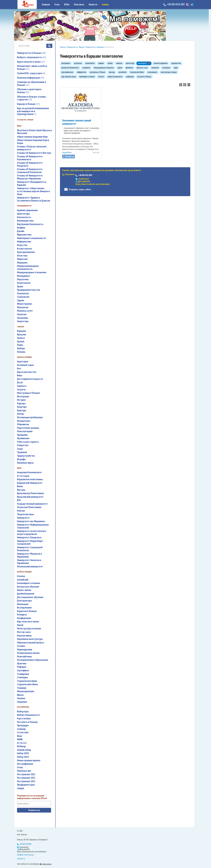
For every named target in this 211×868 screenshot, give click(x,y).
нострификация (25, 764)
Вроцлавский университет (30, 497)
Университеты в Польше (31, 53)
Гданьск (21, 338)
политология (24, 283)
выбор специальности (28, 715)
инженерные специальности (31, 238)
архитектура (23, 214)
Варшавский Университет (30, 483)
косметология (24, 249)
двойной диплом (26, 594)
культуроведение (26, 252)
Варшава (22, 331)
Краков (21, 341)
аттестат (22, 743)
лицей (20, 625)
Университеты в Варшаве (95, 47)
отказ (20, 767)
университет (23, 518)
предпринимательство (29, 290)
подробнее (67, 152)
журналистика (24, 235)
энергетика (23, 321)
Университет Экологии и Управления (29, 562)
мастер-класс (24, 632)
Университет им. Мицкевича (31, 521)
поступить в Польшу (27, 722)
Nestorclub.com (47, 864)
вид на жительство (27, 372)
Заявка (105, 4)
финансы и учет (25, 311)
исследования (24, 608)
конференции (24, 618)
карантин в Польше (27, 611)
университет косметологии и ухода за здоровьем (32, 533)
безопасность (24, 217)
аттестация (23, 476)
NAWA (20, 739)
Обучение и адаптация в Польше (29, 91)
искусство (22, 245)
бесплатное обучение (28, 587)
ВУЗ (19, 500)
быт (19, 368)
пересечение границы (28, 428)
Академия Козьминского (29, 472)
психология (23, 293)
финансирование (26, 691)
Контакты (79, 4)
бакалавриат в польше (29, 583)
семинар (21, 729)
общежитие (23, 424)
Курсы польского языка (31, 62)
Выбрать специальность (32, 57)
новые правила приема (29, 760)
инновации (23, 604)
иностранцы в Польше (28, 393)
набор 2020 (23, 753)
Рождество (23, 445)
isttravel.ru (21, 859)
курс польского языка (28, 622)
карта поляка (24, 718)
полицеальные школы (28, 653)
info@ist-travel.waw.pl (25, 855)
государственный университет (32, 504)
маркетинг (22, 259)
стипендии (22, 677)
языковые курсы (25, 463)
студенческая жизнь (27, 681)
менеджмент (24, 276)
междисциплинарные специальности (28, 268)
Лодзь (20, 345)
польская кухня (25, 431)
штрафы (21, 459)
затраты (21, 390)
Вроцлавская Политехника (30, 493)
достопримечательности (30, 379)
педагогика (23, 279)
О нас (57, 4)
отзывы (21, 646)
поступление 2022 (26, 778)
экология (22, 314)
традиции (22, 452)
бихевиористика (25, 221)
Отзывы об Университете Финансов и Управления (30, 177)
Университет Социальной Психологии (30, 549)
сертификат (23, 670)
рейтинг (21, 511)
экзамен (21, 698)
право (20, 286)
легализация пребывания (30, 417)
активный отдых (25, 365)
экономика (23, 318)
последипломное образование (33, 660)
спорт (20, 449)
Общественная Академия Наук (32, 137)
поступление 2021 (26, 774)
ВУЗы (67, 4)
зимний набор (24, 750)
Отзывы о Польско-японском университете (32, 148)
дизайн (21, 231)
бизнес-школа (24, 590)
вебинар (21, 746)
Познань (21, 352)
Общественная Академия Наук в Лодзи (33, 142)
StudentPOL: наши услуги (31, 73)
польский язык (24, 657)
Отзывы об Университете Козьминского (30, 158)
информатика (24, 242)
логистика (22, 256)
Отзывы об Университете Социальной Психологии (30, 171)
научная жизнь (24, 636)
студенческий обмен (27, 684)
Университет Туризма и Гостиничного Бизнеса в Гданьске (34, 199)
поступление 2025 (26, 781)
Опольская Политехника (29, 507)
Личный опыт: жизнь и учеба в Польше (32, 67)
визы (20, 375)
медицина (22, 263)
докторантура (24, 601)
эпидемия (22, 702)
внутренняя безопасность (30, 224)
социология (23, 297)
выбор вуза (23, 712)
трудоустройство (26, 456)
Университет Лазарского (29, 537)
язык (19, 736)
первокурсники (25, 650)
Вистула (21, 490)
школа (20, 695)
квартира (22, 407)
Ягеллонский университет (30, 567)
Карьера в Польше (28, 104)
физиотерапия (24, 304)
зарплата (22, 386)
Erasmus (21, 576)
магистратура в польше (29, 629)
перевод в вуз (24, 771)
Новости (93, 4)
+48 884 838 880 (174, 4)
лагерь (21, 414)
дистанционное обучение (30, 597)
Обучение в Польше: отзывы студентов (31, 98)
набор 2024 (23, 757)
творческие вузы (25, 514)
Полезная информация (31, 78)
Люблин (21, 348)
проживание (23, 438)
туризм (21, 300)
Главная (46, 4)
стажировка (23, 674)
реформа (22, 667)
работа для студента (28, 442)
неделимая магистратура (30, 639)
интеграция (23, 396)
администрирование (27, 210)
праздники (22, 435)
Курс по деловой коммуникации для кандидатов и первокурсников (33, 111)
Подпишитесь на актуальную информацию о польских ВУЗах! (32, 797)
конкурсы (22, 615)
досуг (20, 382)
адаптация (23, 362)
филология (23, 307)
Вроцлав (21, 335)
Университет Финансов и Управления (29, 555)
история (21, 400)
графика (21, 228)
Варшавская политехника (30, 479)
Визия (20, 486)
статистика (23, 732)
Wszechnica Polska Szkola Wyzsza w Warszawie (34, 132)
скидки (21, 788)
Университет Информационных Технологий (33, 526)
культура (22, 410)
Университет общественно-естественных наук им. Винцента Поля (33, 191)
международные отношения (32, 272)
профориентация (26, 785)
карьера (21, 403)
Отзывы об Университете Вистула (34, 153)
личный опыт (24, 421)
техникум (22, 688)
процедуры (23, 725)
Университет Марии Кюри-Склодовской (30, 543)
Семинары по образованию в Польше (31, 83)
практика (22, 663)
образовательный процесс (31, 643)
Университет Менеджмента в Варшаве (32, 183)
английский (23, 580)
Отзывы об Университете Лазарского (30, 164)
